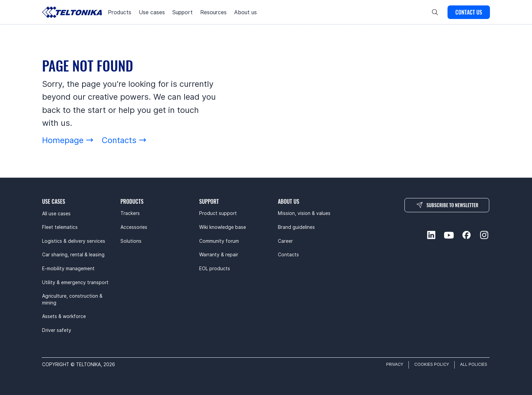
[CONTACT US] (469, 12)
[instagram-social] (484, 235)
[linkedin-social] (431, 235)
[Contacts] (124, 140)
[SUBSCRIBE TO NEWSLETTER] (447, 205)
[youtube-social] (449, 235)
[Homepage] (68, 140)
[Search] (435, 12)
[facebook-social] (467, 235)
